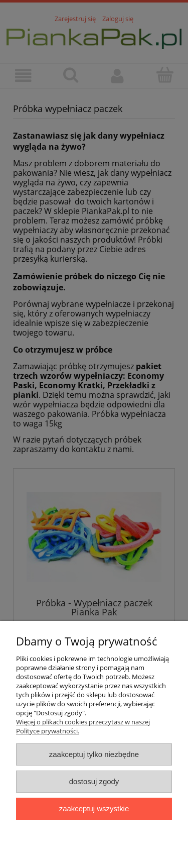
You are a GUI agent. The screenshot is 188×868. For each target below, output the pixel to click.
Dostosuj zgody (94, 781)
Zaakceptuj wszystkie (94, 808)
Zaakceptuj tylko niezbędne (94, 754)
